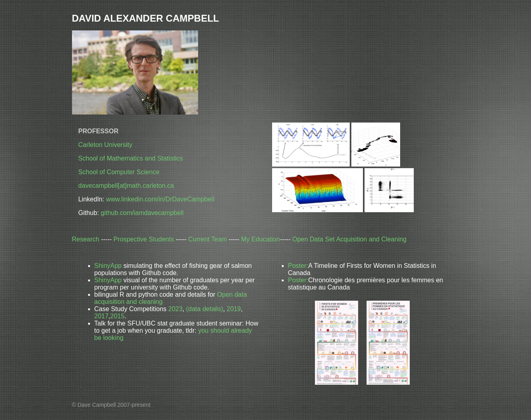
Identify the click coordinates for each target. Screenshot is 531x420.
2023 (175, 309)
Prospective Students (144, 239)
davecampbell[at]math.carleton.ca (126, 186)
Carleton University (105, 145)
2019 (234, 309)
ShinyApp (108, 266)
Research (86, 239)
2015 (118, 316)
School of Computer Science (119, 172)
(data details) (205, 309)
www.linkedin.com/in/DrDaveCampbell (160, 199)
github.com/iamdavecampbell (142, 213)
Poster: (298, 266)
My (260, 239)
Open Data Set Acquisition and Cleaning (349, 239)
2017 (102, 316)
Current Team (207, 239)
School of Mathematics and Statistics (131, 158)
